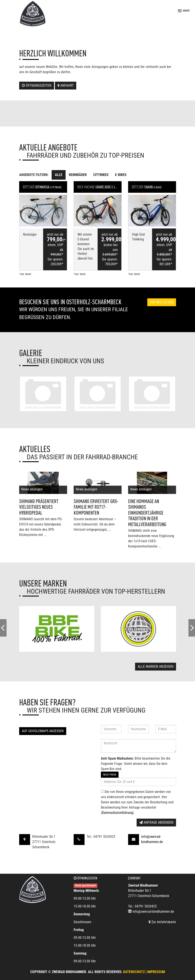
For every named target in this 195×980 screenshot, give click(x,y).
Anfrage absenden (156, 822)
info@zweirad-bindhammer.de (153, 912)
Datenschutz (134, 972)
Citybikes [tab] (101, 175)
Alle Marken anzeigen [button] (156, 667)
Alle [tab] (59, 175)
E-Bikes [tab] (121, 175)
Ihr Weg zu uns (162, 302)
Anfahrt (66, 85)
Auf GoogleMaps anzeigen (43, 731)
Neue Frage (110, 775)
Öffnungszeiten (37, 85)
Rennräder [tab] (78, 175)
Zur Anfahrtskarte (162, 922)
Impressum (156, 972)
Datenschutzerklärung (117, 813)
